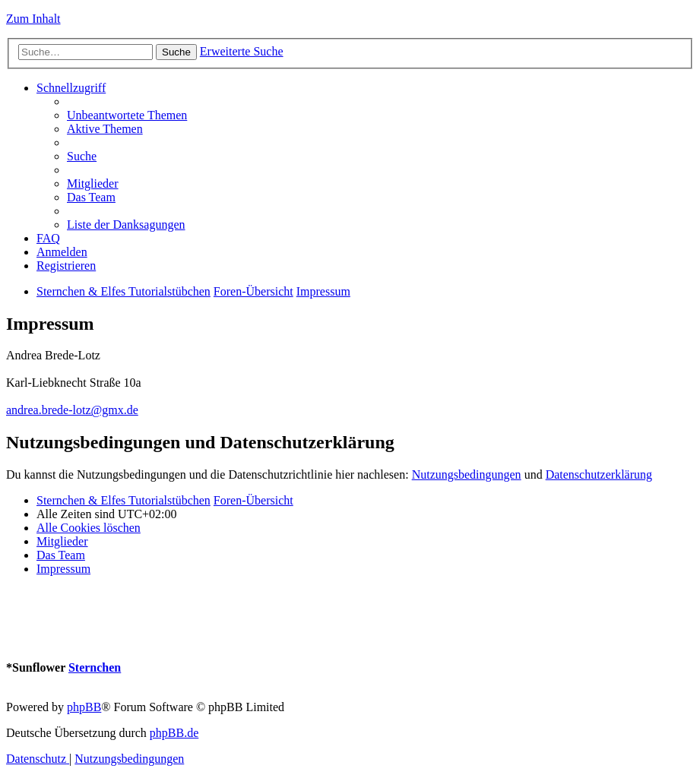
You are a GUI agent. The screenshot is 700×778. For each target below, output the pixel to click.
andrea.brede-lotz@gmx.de (72, 410)
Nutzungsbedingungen (467, 474)
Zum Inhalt (33, 19)
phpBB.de (174, 733)
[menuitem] (127, 115)
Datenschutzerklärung (599, 474)
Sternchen (95, 667)
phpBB (84, 707)
